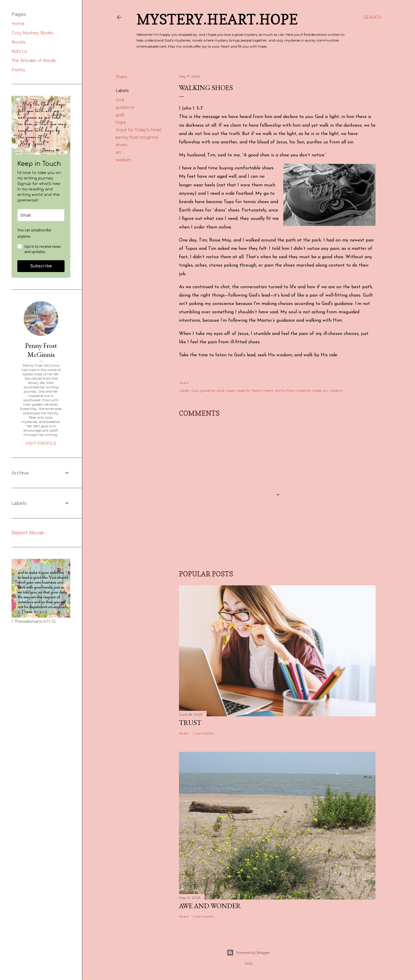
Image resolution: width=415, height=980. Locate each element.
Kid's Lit (19, 51)
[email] (41, 215)
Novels (18, 42)
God (120, 100)
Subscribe (41, 266)
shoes (121, 145)
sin (118, 152)
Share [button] (121, 77)
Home (18, 24)
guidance (125, 107)
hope (121, 122)
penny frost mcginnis (137, 137)
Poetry (18, 70)
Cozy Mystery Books (32, 33)
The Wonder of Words (34, 61)
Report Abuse (28, 533)
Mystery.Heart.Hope (217, 19)
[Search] (372, 17)
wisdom (123, 160)
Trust (190, 723)
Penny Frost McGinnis (41, 350)
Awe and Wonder (210, 906)
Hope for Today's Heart (139, 130)
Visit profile (41, 443)
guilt (120, 115)
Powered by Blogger (248, 953)
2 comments (203, 733)
